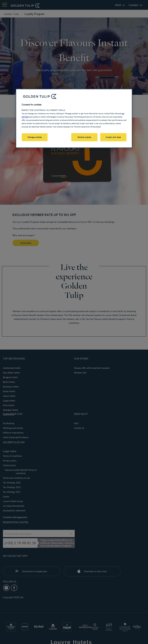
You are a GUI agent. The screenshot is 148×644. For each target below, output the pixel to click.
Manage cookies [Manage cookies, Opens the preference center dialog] (35, 137)
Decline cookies (84, 137)
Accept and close (113, 137)
